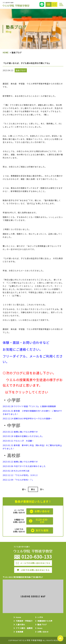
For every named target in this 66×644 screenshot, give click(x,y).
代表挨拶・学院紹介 (24, 621)
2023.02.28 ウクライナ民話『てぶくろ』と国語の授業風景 (29, 406)
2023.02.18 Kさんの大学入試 (16, 471)
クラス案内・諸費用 (24, 628)
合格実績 (20, 632)
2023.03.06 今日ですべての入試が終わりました (24, 466)
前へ (24, 489)
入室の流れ (20, 625)
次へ (42, 489)
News (40, 628)
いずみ (40, 617)
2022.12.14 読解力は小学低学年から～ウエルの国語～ (27, 418)
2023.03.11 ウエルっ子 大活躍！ (18, 441)
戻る (33, 489)
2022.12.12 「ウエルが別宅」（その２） (21, 475)
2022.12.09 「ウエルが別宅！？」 (18, 480)
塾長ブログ (42, 625)
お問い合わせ (43, 632)
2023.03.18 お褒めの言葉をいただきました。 (23, 436)
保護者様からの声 (45, 621)
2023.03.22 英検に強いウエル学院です (20, 432)
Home (6, 53)
